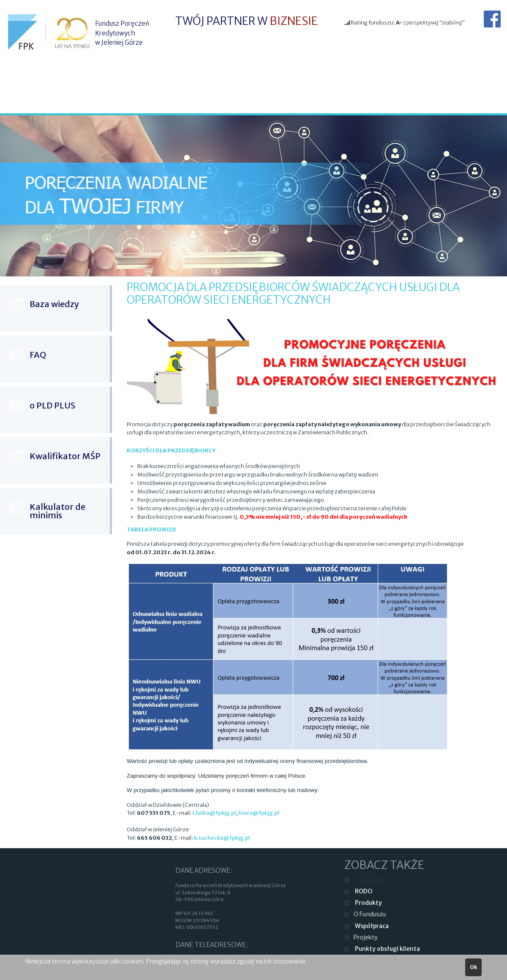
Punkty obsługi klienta (313, 86)
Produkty (104, 86)
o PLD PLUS (52, 405)
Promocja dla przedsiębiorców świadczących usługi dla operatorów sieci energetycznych (293, 293)
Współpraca (203, 86)
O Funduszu (151, 86)
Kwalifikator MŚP (65, 456)
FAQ (38, 355)
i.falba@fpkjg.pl (214, 813)
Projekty (249, 86)
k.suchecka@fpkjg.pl (222, 838)
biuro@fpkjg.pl (259, 813)
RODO (65, 86)
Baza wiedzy (54, 304)
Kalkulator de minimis (57, 511)
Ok (473, 967)
